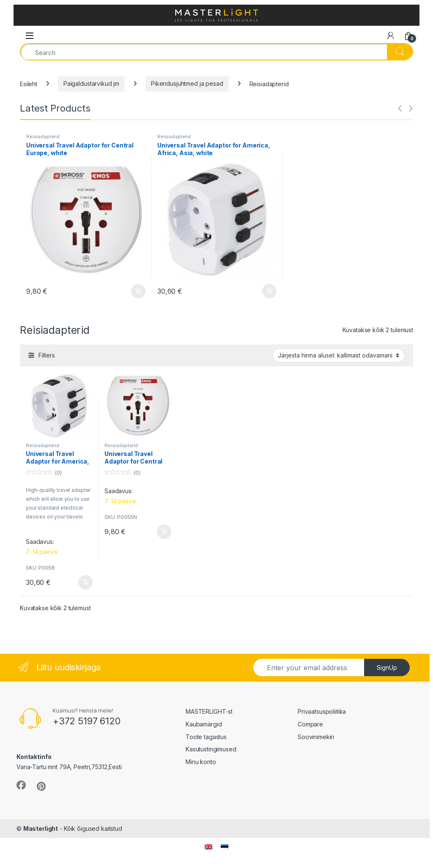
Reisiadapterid (43, 136)
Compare (310, 724)
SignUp (387, 667)
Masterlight (41, 828)
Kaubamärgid (204, 724)
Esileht (29, 83)
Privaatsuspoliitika (322, 711)
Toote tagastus (206, 737)
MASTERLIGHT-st (209, 711)
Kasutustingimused (211, 749)
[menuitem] (208, 847)
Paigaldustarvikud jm (91, 83)
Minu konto (201, 762)
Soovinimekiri (316, 737)
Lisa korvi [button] (138, 291)
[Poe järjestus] (338, 355)
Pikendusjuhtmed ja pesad (187, 83)
